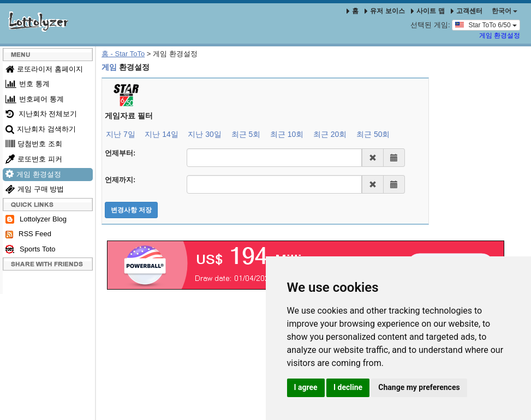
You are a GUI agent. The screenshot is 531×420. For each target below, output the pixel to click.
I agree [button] (306, 387)
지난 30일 (204, 134)
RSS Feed (28, 234)
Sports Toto (31, 250)
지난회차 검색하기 (41, 129)
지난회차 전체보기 (41, 114)
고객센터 (467, 11)
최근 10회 (287, 134)
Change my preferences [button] (419, 387)
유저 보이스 (384, 11)
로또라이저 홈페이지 (44, 69)
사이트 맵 (429, 11)
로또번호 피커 (34, 159)
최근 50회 (373, 134)
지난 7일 (121, 134)
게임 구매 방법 (35, 189)
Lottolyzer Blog (36, 220)
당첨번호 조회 (34, 144)
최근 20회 (330, 134)
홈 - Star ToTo (123, 54)
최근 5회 (246, 134)
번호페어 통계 (35, 99)
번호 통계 (28, 84)
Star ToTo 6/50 (486, 25)
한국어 (505, 11)
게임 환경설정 (500, 35)
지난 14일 (161, 134)
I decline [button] (348, 387)
